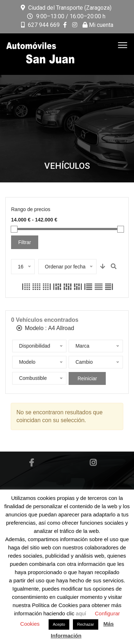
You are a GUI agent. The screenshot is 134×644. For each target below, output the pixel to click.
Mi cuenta (98, 25)
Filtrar (25, 242)
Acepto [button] (59, 624)
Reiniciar (87, 378)
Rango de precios (31, 209)
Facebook (31, 463)
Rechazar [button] (86, 624)
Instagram (93, 463)
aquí (82, 613)
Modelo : (45, 328)
